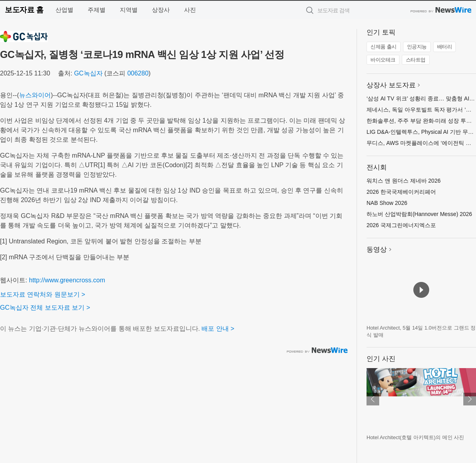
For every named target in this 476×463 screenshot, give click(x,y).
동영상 (377, 250)
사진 (190, 10)
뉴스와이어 (35, 95)
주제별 (97, 10)
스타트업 (416, 60)
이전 (373, 399)
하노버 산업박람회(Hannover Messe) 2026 (419, 214)
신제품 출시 (384, 47)
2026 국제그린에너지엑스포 (401, 225)
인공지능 (417, 47)
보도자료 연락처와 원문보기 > (43, 294)
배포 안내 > (218, 329)
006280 (138, 73)
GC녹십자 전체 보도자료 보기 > (45, 308)
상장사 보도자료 (391, 85)
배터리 (445, 47)
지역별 (129, 10)
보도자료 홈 (24, 10)
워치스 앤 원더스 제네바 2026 (404, 181)
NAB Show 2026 (387, 203)
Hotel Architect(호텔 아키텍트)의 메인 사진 (415, 437)
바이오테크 (383, 60)
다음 (470, 399)
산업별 (64, 10)
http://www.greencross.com (67, 280)
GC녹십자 (88, 73)
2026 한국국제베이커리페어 (401, 192)
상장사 (161, 10)
